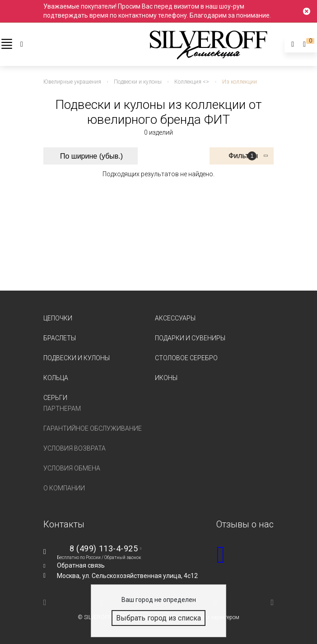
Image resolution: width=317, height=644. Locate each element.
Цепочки (58, 318)
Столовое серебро (186, 358)
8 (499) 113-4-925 (104, 548)
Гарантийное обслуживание (93, 428)
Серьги (55, 398)
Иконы (166, 378)
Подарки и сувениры (190, 338)
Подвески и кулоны (77, 358)
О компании (64, 488)
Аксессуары (175, 318)
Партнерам (62, 409)
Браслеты (60, 338)
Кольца (56, 378)
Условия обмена (72, 468)
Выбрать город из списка (158, 618)
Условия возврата (75, 448)
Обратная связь (81, 565)
